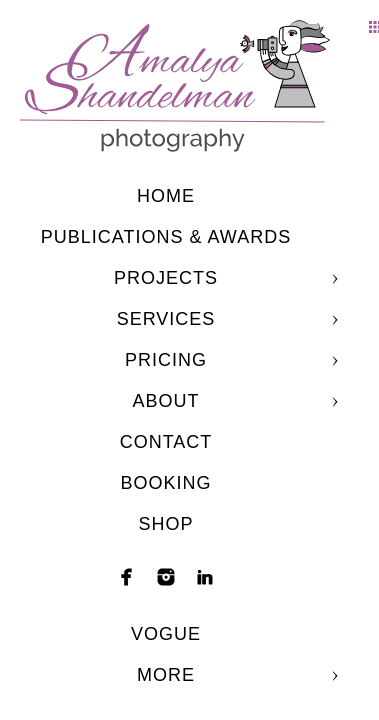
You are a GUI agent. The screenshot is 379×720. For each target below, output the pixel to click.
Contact (166, 442)
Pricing (166, 360)
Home (166, 196)
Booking (165, 483)
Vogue (166, 634)
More (166, 675)
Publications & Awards (166, 237)
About (165, 401)
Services (166, 319)
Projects (166, 278)
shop (165, 524)
